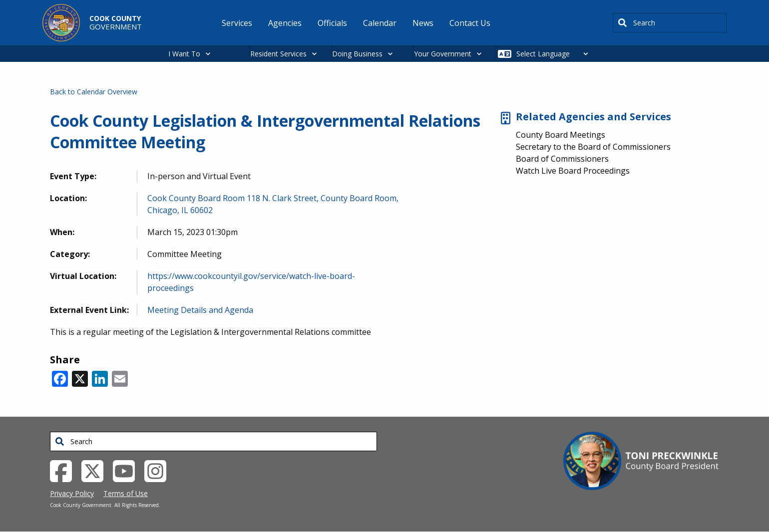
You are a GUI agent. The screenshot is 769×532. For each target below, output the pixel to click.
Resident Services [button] (278, 54)
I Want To (184, 54)
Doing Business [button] (357, 54)
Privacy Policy (72, 493)
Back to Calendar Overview (94, 92)
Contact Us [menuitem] (470, 23)
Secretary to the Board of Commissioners (593, 147)
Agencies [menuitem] (285, 23)
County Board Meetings (561, 135)
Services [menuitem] (237, 23)
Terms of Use (126, 493)
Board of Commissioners (562, 159)
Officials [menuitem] (332, 23)
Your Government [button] (443, 54)
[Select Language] (555, 54)
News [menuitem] (423, 23)
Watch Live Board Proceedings (573, 171)
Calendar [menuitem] (380, 23)
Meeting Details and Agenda (200, 310)
